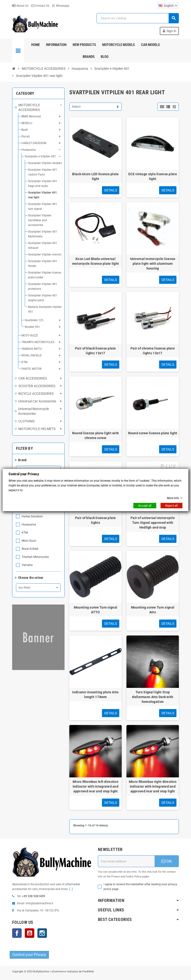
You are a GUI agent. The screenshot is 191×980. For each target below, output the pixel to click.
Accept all (145, 506)
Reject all (171, 506)
